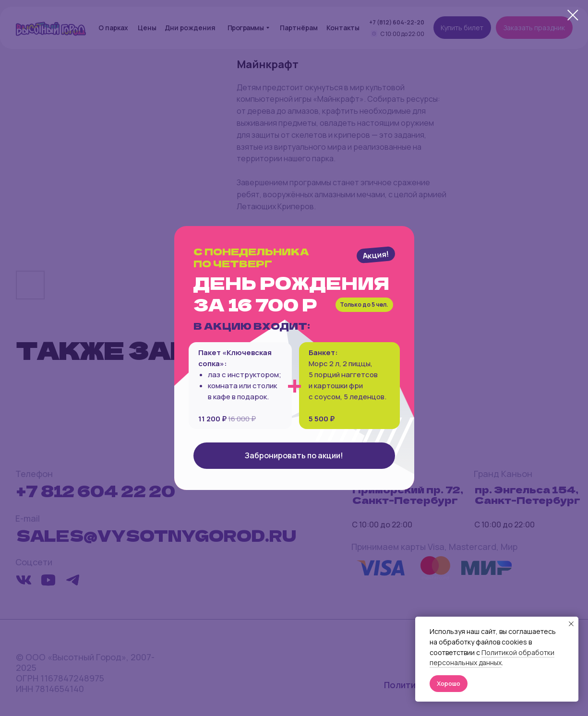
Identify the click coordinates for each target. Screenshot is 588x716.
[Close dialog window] (573, 15)
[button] (294, 456)
